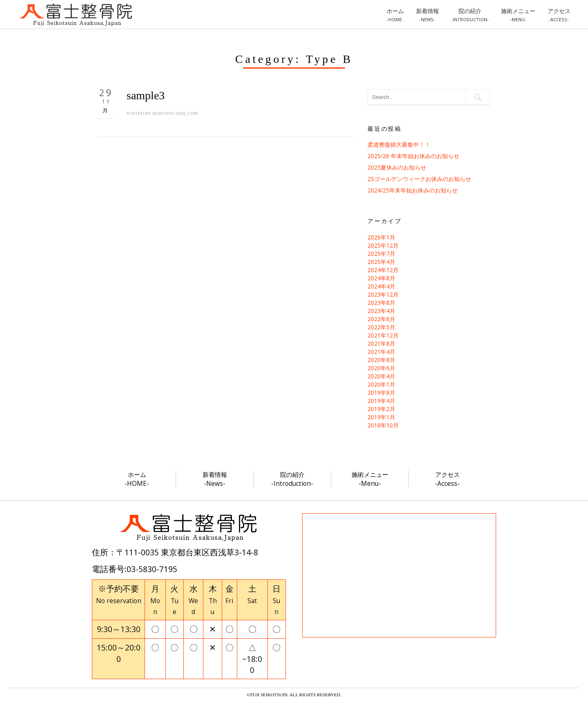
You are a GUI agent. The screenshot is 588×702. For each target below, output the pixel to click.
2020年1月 (381, 384)
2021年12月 (383, 335)
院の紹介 (470, 15)
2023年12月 (383, 294)
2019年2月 (381, 409)
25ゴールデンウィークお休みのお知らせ (419, 179)
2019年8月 (381, 392)
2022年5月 (381, 327)
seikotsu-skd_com (175, 113)
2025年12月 (383, 245)
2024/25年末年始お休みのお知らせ (413, 190)
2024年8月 (381, 278)
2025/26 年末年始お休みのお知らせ (413, 156)
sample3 (146, 95)
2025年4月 (381, 262)
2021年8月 (381, 343)
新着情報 (428, 15)
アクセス (559, 15)
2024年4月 (381, 286)
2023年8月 (381, 303)
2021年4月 (381, 352)
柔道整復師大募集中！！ (399, 144)
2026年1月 (381, 237)
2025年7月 (381, 254)
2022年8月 (381, 319)
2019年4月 (381, 401)
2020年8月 (381, 360)
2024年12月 (383, 270)
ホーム (395, 15)
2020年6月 (381, 368)
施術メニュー (518, 15)
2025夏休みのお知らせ (397, 167)
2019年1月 (381, 417)
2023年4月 (381, 311)
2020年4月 (381, 376)
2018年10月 (383, 425)
